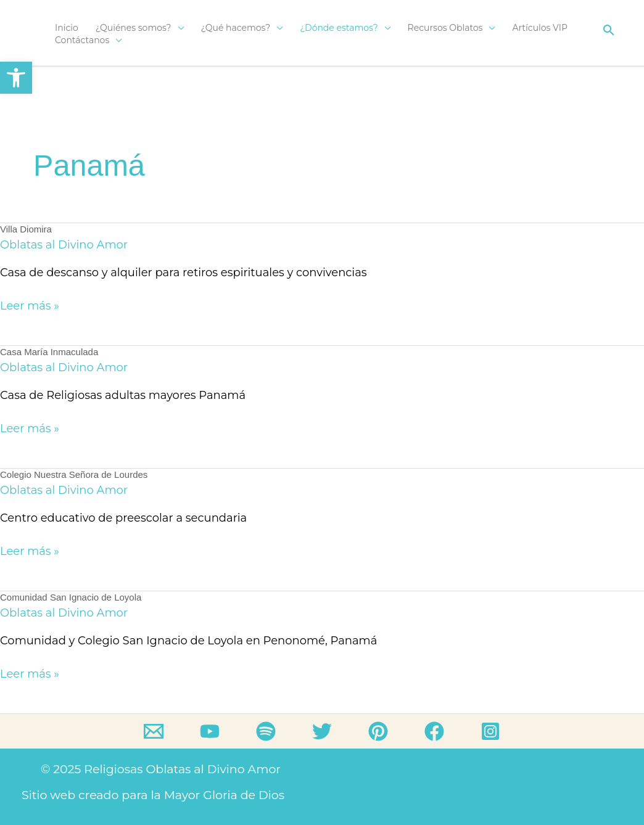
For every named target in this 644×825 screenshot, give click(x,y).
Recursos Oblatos (445, 28)
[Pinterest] (378, 731)
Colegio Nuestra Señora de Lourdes (74, 474)
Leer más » (30, 305)
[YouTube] (210, 731)
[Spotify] (266, 731)
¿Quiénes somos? (134, 28)
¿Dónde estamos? (339, 28)
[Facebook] (434, 731)
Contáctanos (82, 40)
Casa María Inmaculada (49, 352)
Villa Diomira (26, 229)
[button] (609, 30)
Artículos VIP (540, 28)
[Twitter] (322, 731)
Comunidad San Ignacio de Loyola (71, 597)
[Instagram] (490, 731)
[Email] (154, 731)
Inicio (67, 28)
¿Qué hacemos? (236, 28)
